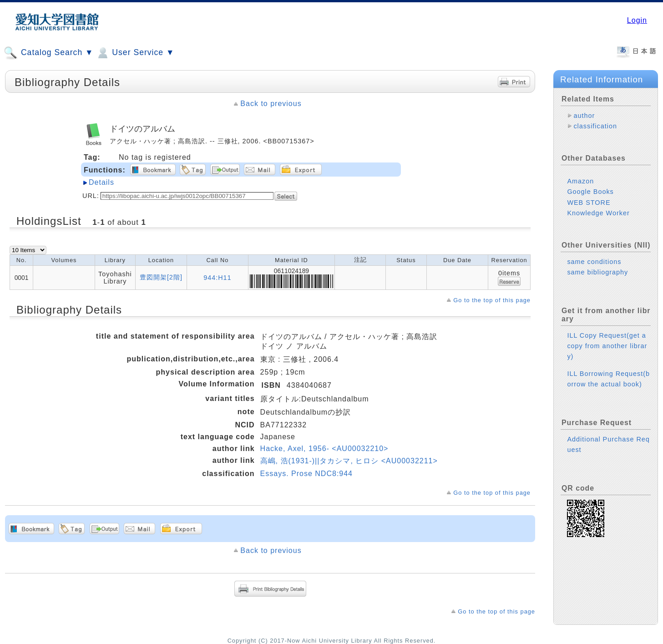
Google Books (590, 192)
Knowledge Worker (598, 213)
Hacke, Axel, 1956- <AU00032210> (324, 449)
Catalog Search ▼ (48, 53)
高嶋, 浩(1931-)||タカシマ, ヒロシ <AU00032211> (349, 461)
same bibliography (597, 272)
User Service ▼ (135, 53)
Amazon (580, 181)
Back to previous (271, 104)
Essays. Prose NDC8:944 (306, 474)
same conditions (594, 262)
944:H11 (217, 278)
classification (595, 126)
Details (101, 182)
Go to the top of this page (492, 300)
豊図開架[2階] (161, 277)
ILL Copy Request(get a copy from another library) (607, 346)
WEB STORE (589, 203)
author (584, 116)
